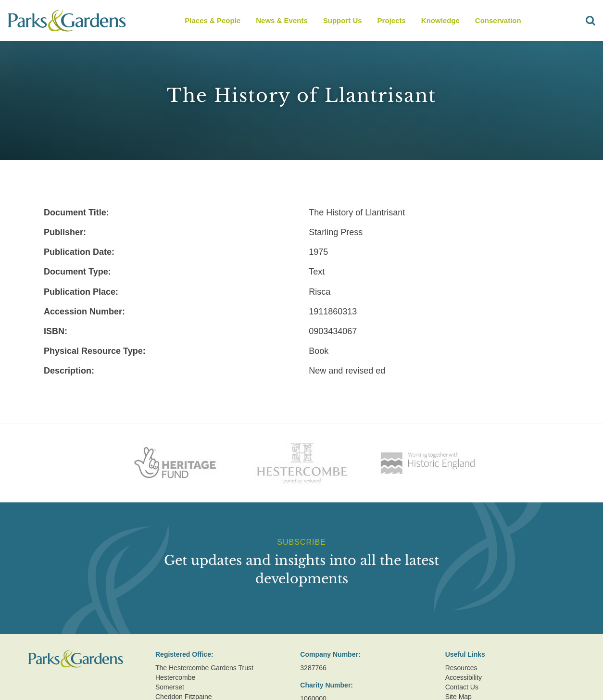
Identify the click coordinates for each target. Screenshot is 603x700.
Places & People (213, 20)
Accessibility (464, 677)
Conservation (498, 20)
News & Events (282, 20)
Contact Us (462, 687)
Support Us (343, 20)
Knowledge (440, 20)
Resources (461, 668)
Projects (392, 20)
